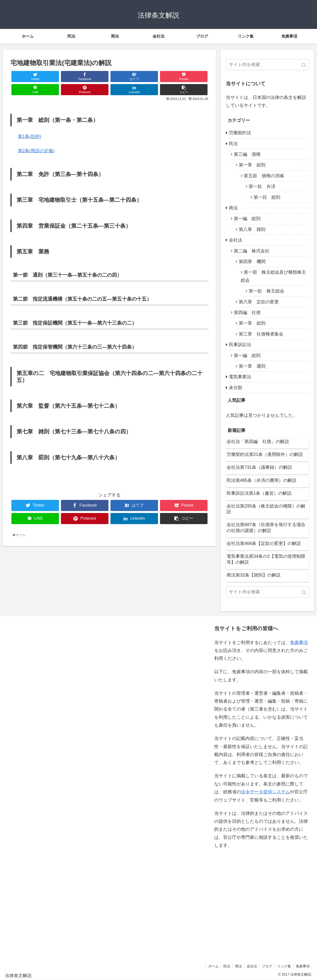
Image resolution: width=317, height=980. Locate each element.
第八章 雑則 (252, 229)
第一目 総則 (267, 197)
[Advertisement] (55, 788)
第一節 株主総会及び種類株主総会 (273, 276)
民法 (233, 144)
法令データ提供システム (265, 792)
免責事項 (299, 643)
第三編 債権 (247, 154)
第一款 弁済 (262, 186)
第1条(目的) (29, 136)
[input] (267, 65)
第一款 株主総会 (266, 291)
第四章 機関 (252, 262)
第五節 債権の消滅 (264, 176)
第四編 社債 (247, 312)
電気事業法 (240, 377)
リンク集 (283, 966)
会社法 (236, 240)
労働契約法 (240, 133)
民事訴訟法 (240, 345)
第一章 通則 (252, 366)
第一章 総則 (252, 165)
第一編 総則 (247, 219)
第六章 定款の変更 (259, 302)
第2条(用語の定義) (36, 151)
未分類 (236, 388)
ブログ (266, 966)
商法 (233, 208)
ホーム (211, 966)
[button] (304, 65)
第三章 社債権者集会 (261, 334)
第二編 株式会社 (252, 251)
